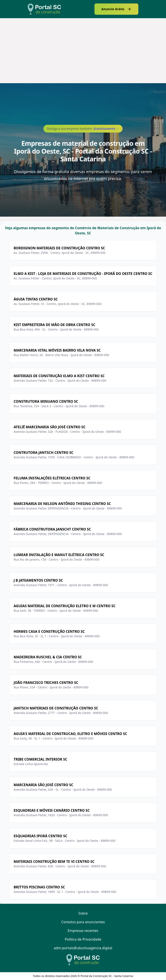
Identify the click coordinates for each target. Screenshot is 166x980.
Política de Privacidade (83, 939)
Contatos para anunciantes (83, 922)
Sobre (83, 913)
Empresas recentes (83, 931)
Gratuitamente (106, 129)
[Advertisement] (83, 51)
